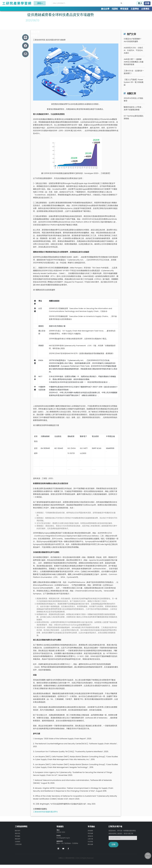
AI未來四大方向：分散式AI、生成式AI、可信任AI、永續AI (134, 54)
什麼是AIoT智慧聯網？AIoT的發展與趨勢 (133, 44)
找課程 (115, 9)
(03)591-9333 (62, 836)
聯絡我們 (18, 842)
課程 (40, 3)
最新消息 (18, 837)
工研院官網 (19, 848)
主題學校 (135, 9)
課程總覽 (91, 835)
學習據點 (18, 840)
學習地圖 (91, 837)
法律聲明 (18, 845)
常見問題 (91, 845)
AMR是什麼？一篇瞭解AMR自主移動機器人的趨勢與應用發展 (133, 66)
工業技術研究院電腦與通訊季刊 (45, 816)
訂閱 (113, 849)
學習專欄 (23, 13)
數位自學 (105, 9)
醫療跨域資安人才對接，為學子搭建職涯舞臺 (133, 112)
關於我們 (18, 835)
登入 (140, 3)
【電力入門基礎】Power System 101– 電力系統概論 (134, 86)
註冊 (147, 3)
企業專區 (145, 9)
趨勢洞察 (33, 13)
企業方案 (91, 842)
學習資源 (124, 9)
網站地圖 (91, 848)
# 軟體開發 (32, 32)
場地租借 (91, 840)
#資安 (29, 28)
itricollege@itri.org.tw (65, 842)
